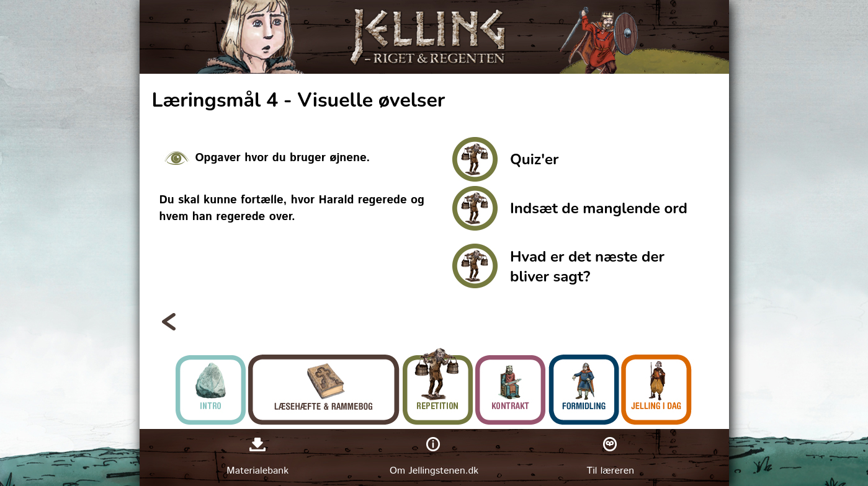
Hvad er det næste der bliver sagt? (587, 267)
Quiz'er (534, 159)
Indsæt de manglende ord (599, 208)
